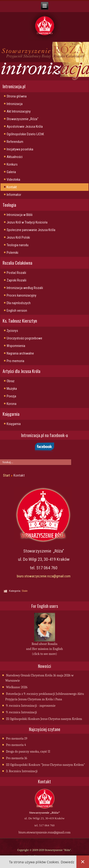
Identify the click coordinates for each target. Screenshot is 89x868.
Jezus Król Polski (18, 237)
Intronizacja (15, 104)
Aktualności (15, 157)
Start (7, 475)
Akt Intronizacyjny (19, 111)
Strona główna (17, 96)
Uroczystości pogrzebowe (24, 338)
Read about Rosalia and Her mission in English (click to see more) (44, 649)
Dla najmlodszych (19, 303)
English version (17, 311)
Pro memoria (15, 361)
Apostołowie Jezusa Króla (25, 127)
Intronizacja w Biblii (20, 215)
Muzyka (12, 389)
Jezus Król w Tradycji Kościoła (27, 222)
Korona (12, 404)
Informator (14, 195)
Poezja (11, 396)
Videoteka (13, 180)
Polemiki (12, 253)
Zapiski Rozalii (16, 280)
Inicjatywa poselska (20, 149)
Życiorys (12, 331)
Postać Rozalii (16, 273)
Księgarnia (14, 424)
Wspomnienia (16, 346)
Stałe (25, 591)
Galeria (11, 172)
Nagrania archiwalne (20, 353)
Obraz (11, 381)
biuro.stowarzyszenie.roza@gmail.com (44, 576)
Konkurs (12, 164)
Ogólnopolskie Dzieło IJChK (25, 134)
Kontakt (12, 187)
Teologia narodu (18, 245)
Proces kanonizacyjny (21, 295)
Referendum (15, 142)
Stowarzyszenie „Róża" (23, 119)
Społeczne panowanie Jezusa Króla (31, 230)
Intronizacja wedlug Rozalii (25, 288)
